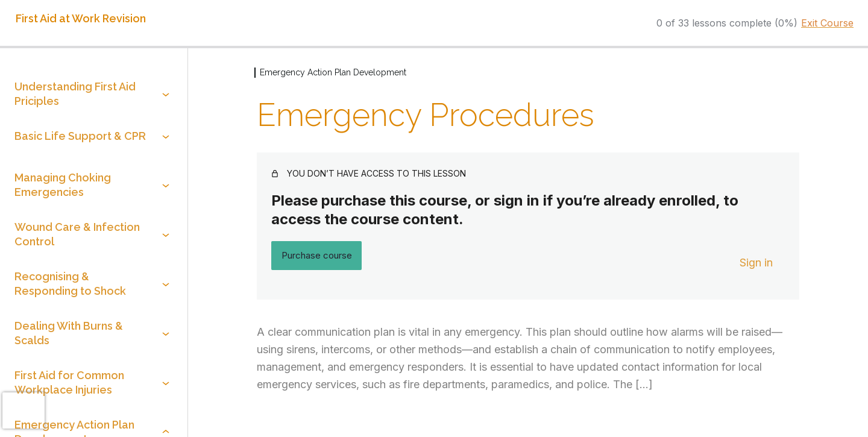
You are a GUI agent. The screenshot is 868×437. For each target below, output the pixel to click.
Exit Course (827, 23)
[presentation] (24, 410)
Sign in (756, 263)
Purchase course (317, 255)
